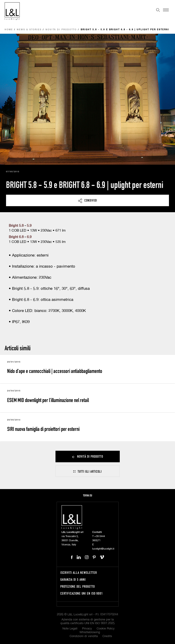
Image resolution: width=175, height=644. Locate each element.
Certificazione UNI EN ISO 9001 (82, 593)
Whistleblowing (90, 632)
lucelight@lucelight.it (103, 549)
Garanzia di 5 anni (73, 579)
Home (9, 30)
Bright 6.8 (16, 237)
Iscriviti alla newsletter (79, 573)
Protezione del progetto (78, 586)
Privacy (87, 629)
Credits (107, 636)
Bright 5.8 (17, 226)
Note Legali (70, 629)
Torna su (88, 495)
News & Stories (29, 30)
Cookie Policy (106, 629)
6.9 (29, 237)
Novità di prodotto (61, 30)
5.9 (29, 226)
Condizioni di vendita (84, 636)
